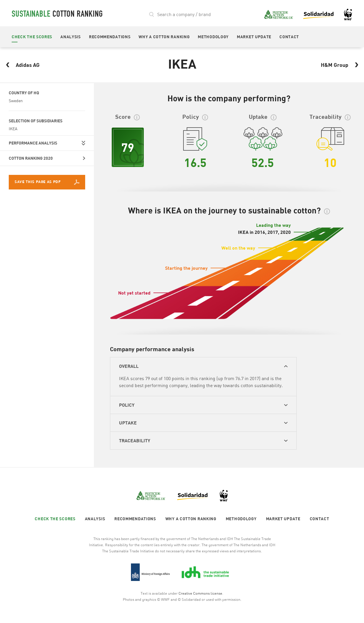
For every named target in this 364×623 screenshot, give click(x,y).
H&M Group (341, 65)
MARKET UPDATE (254, 37)
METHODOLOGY (213, 37)
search (152, 14)
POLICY (127, 405)
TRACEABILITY (135, 440)
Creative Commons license (200, 593)
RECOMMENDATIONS (110, 37)
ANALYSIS (71, 37)
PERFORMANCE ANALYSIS (33, 143)
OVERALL (129, 366)
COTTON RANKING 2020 (31, 158)
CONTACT (289, 37)
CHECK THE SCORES (32, 37)
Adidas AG (21, 65)
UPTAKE (128, 423)
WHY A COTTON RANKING (164, 37)
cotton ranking (57, 15)
